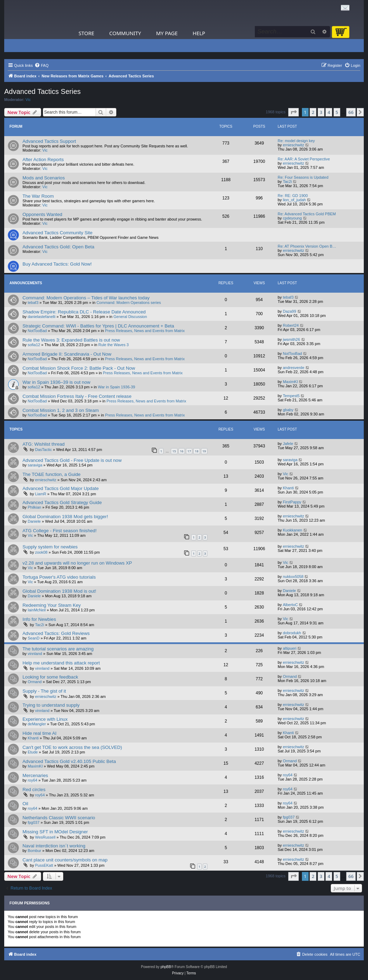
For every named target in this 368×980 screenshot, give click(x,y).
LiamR (41, 494)
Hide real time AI (40, 733)
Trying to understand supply (51, 705)
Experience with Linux (45, 719)
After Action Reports (43, 160)
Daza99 (290, 311)
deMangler (37, 724)
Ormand (35, 682)
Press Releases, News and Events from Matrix (145, 331)
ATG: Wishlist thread (44, 444)
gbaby (288, 410)
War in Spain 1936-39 (117, 387)
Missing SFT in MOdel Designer (55, 832)
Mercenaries (35, 775)
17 (189, 451)
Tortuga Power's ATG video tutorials (59, 577)
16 (182, 451)
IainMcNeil (37, 610)
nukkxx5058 (293, 577)
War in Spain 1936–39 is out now (56, 382)
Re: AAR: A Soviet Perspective (304, 159)
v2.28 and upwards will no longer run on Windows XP (77, 563)
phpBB (166, 967)
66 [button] (351, 112)
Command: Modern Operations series (128, 303)
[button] (293, 112)
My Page (167, 33)
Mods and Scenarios (44, 178)
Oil (25, 804)
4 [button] (329, 112)
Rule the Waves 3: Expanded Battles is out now (71, 340)
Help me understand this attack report (61, 663)
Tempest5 (291, 396)
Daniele (34, 521)
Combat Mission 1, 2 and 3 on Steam (61, 410)
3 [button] (321, 112)
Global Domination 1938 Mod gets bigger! (65, 517)
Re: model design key (296, 141)
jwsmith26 (292, 339)
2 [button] (313, 112)
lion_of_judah (294, 200)
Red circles (34, 790)
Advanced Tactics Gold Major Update (61, 488)
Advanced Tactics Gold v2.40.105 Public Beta (69, 761)
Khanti (288, 488)
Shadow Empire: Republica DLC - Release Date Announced (84, 312)
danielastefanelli (42, 317)
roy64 (33, 780)
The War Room (38, 196)
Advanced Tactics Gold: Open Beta (58, 247)
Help (199, 33)
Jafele (288, 444)
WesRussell (45, 837)
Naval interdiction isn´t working (54, 846)
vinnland (35, 654)
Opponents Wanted (42, 214)
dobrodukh (292, 633)
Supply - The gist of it (44, 691)
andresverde (294, 368)
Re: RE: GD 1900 (293, 196)
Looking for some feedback (50, 677)
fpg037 (34, 822)
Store (87, 33)
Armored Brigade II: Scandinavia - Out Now (67, 354)
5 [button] (337, 112)
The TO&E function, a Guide (51, 474)
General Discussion (130, 317)
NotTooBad (37, 331)
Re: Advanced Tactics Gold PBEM (307, 214)
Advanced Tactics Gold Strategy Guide (62, 502)
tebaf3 (33, 303)
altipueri (290, 648)
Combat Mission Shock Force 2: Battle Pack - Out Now (79, 368)
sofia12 (34, 345)
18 (196, 451)
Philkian (35, 507)
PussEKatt (44, 865)
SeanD (34, 638)
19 (204, 451)
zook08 (41, 552)
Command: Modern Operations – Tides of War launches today (86, 298)
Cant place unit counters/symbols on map (65, 860)
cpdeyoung (292, 218)
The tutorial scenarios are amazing (58, 649)
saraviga (35, 465)
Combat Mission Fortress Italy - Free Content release (77, 396)
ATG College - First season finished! (60, 531)
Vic (28, 100)
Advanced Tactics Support (49, 141)
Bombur (35, 851)
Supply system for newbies (50, 547)
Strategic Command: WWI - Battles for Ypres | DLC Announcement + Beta (98, 326)
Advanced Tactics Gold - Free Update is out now (72, 460)
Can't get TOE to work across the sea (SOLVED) (72, 747)
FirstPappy (292, 502)
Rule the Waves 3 (114, 345)
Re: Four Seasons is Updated (303, 177)
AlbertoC (290, 605)
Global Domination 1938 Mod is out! (59, 591)
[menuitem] (41, 65)
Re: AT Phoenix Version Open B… (307, 246)
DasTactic (44, 450)
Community (125, 33)
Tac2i (288, 182)
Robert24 (291, 325)
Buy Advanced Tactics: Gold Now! (57, 264)
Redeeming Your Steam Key (52, 605)
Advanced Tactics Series (43, 91)
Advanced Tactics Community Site (57, 233)
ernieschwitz (294, 145)
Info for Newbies (39, 619)
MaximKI (290, 382)
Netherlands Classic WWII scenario (59, 818)
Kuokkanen (293, 530)
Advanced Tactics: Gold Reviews (56, 633)
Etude (33, 752)
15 (174, 451)
